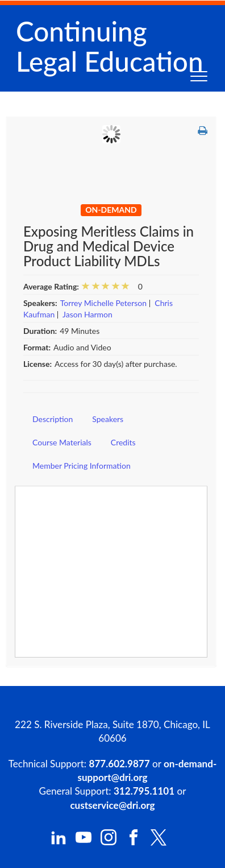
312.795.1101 (144, 791)
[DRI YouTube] (84, 842)
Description (53, 419)
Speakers (108, 419)
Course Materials (62, 442)
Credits (123, 442)
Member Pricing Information (82, 466)
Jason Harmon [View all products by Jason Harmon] (88, 314)
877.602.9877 (120, 764)
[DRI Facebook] (134, 842)
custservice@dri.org (112, 805)
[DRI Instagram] (109, 842)
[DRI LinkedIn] (59, 842)
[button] (203, 131)
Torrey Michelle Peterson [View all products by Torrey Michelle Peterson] (103, 303)
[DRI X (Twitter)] (159, 843)
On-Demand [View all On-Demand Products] (111, 210)
